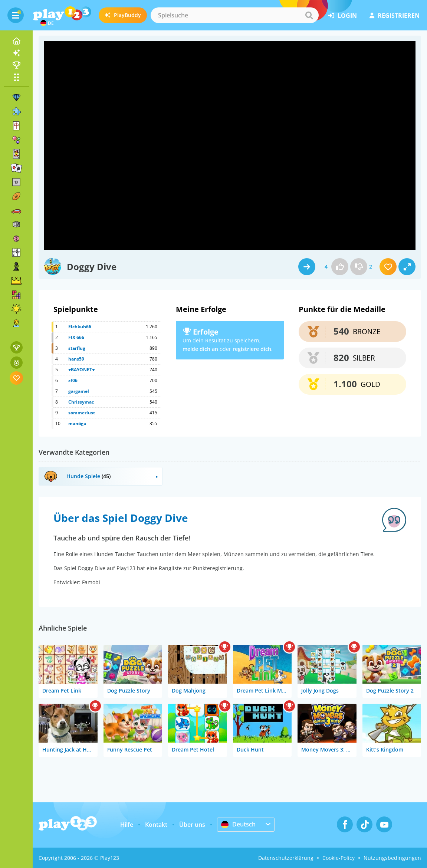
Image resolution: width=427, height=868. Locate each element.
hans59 (76, 359)
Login (342, 16)
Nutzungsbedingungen (392, 858)
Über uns (192, 825)
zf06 (73, 380)
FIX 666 (76, 337)
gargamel (79, 391)
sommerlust (82, 413)
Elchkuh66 (80, 327)
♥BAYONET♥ (81, 370)
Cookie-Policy (339, 858)
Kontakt (156, 825)
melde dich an (200, 349)
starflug (77, 348)
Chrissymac (81, 402)
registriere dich (252, 349)
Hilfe (127, 825)
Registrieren (395, 16)
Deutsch (238, 824)
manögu (77, 423)
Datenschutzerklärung (286, 858)
